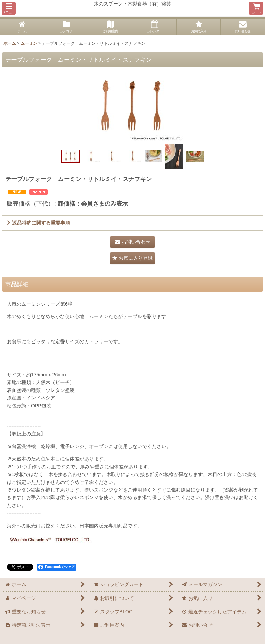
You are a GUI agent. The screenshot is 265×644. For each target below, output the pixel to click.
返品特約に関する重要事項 (38, 223)
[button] (9, 8)
